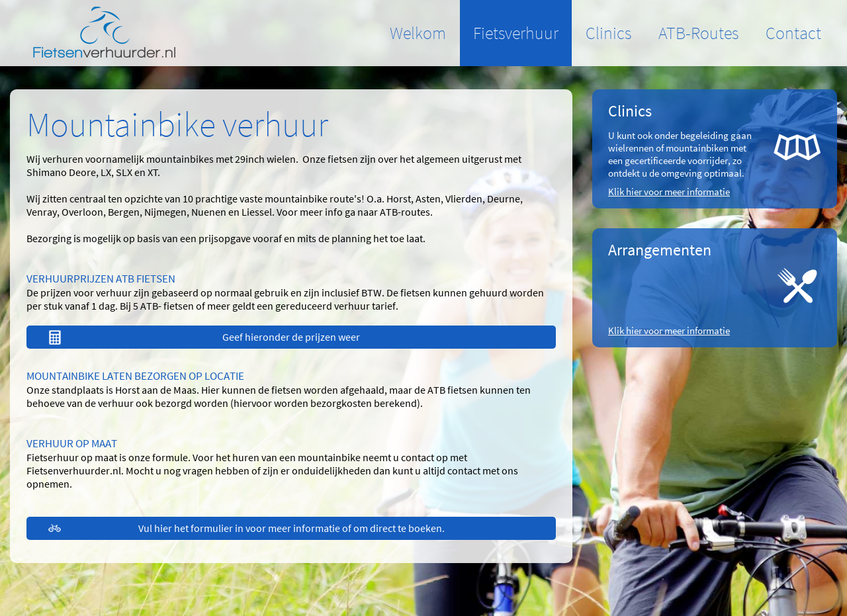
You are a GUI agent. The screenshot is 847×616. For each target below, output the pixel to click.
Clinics (608, 33)
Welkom (418, 33)
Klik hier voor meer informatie (669, 192)
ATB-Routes (698, 33)
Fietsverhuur (516, 33)
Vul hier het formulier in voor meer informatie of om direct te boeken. (291, 528)
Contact (793, 33)
